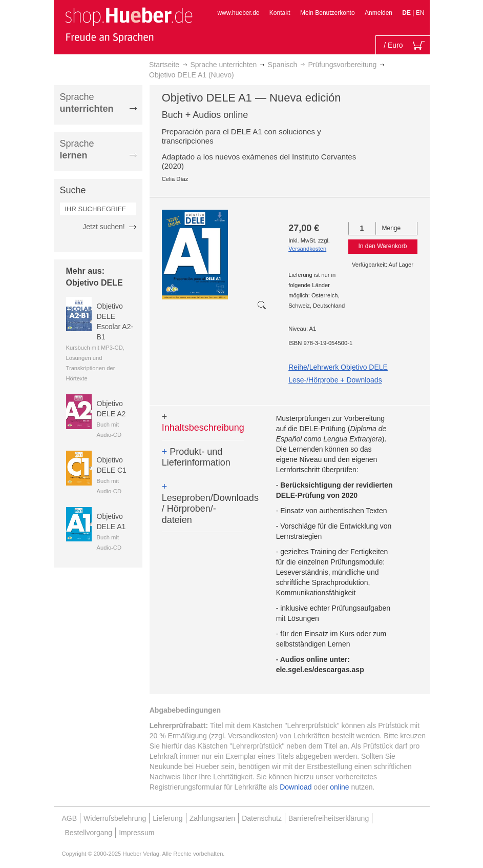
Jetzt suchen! (104, 227)
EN (420, 13)
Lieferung (167, 818)
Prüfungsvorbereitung (342, 65)
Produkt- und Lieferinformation (196, 457)
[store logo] (129, 25)
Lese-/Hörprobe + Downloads (335, 380)
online (339, 787)
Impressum (136, 833)
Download (296, 787)
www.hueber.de (238, 13)
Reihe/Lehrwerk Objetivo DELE (338, 367)
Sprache (87, 103)
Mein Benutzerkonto (328, 13)
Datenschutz (262, 818)
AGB (70, 818)
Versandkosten (307, 249)
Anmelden (379, 13)
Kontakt (280, 13)
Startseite (164, 65)
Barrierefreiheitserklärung (329, 818)
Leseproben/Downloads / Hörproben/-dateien (203, 503)
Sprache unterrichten (223, 65)
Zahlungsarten (213, 818)
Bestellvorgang (89, 833)
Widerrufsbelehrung (115, 818)
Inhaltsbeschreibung (203, 422)
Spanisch (283, 65)
